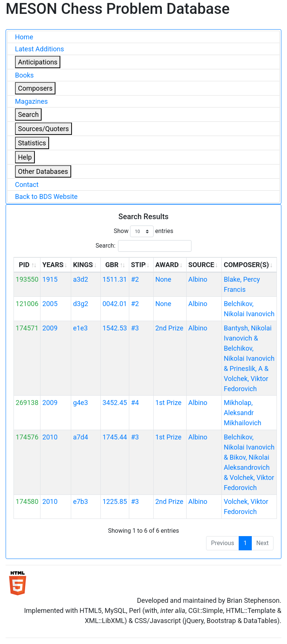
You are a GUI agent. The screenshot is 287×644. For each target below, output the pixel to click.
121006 (27, 304)
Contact (27, 185)
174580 (27, 501)
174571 (27, 328)
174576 (27, 437)
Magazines (31, 101)
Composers (35, 88)
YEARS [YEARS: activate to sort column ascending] (53, 265)
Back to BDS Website (46, 196)
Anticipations (38, 62)
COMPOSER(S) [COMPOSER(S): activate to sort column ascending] (246, 265)
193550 (27, 279)
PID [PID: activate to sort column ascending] (24, 265)
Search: (143, 246)
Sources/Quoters (43, 129)
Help (25, 157)
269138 (27, 403)
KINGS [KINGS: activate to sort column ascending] (83, 265)
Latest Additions (40, 49)
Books (24, 75)
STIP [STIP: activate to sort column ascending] (138, 265)
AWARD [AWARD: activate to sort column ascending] (167, 265)
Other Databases (43, 171)
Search (28, 114)
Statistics (32, 143)
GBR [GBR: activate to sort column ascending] (112, 265)
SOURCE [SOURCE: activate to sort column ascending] (201, 265)
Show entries (143, 231)
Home (24, 37)
